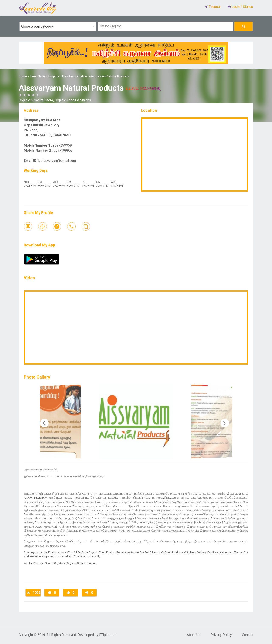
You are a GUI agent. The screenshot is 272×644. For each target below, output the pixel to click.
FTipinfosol (108, 635)
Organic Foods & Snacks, (73, 100)
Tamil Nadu (37, 76)
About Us (194, 635)
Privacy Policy (221, 635)
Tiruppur (54, 76)
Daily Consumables (75, 76)
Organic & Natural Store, (37, 100)
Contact (248, 635)
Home (23, 76)
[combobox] (58, 26)
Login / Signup (242, 7)
